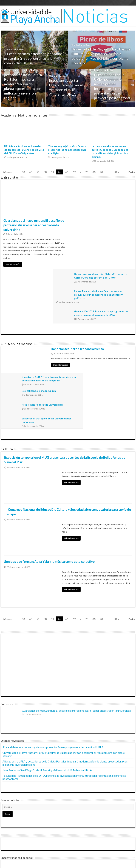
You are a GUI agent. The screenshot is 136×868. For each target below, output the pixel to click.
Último (117, 172)
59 (52, 172)
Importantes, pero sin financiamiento (78, 295)
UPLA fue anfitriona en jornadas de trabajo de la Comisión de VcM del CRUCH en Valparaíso (24, 150)
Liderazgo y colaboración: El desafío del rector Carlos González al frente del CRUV (110, 188)
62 (74, 172)
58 (45, 172)
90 (101, 172)
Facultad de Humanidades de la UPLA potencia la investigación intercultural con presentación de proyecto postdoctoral (112, 85)
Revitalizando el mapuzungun (106, 323)
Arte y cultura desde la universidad (42, 337)
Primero (7, 172)
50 (38, 172)
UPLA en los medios (17, 290)
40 (31, 172)
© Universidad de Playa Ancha (19, 862)
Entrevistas (10, 177)
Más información (13, 264)
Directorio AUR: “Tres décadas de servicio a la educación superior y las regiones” (43, 326)
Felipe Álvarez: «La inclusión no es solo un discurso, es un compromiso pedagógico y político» (110, 209)
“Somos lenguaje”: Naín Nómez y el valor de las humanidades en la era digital (67, 150)
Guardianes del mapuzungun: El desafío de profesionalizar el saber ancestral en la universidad (34, 225)
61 (67, 172)
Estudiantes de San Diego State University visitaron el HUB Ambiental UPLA (47, 688)
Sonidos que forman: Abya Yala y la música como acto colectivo (49, 480)
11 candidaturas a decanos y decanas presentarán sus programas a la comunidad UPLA (33, 59)
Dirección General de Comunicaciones (24, 851)
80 (94, 172)
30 (23, 172)
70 (87, 172)
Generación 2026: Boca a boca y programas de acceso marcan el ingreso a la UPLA (108, 229)
